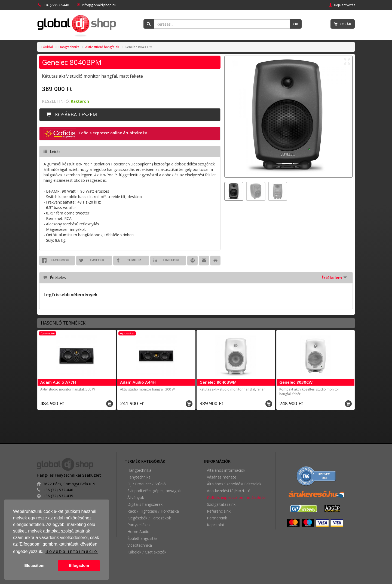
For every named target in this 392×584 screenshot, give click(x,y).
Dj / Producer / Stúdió (147, 484)
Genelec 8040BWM (218, 382)
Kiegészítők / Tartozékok (149, 518)
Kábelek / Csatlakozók (147, 552)
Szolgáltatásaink (221, 504)
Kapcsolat (216, 525)
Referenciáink (219, 511)
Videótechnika (140, 545)
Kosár (343, 24)
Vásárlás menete (222, 477)
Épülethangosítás (143, 538)
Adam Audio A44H (138, 382)
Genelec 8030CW (296, 382)
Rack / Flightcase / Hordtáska (153, 511)
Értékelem (334, 278)
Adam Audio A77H (58, 382)
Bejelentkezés (342, 5)
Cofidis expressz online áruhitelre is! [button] (95, 133)
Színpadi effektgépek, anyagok (154, 491)
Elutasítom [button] (34, 565)
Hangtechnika (69, 47)
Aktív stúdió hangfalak (102, 47)
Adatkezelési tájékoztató (229, 491)
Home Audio (138, 532)
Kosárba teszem (72, 114)
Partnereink (217, 518)
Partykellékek (139, 525)
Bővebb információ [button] (72, 551)
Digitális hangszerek (145, 504)
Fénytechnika (139, 477)
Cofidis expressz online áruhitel (237, 497)
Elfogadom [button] (79, 565)
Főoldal (47, 47)
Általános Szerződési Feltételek (234, 484)
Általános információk (226, 470)
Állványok (136, 497)
